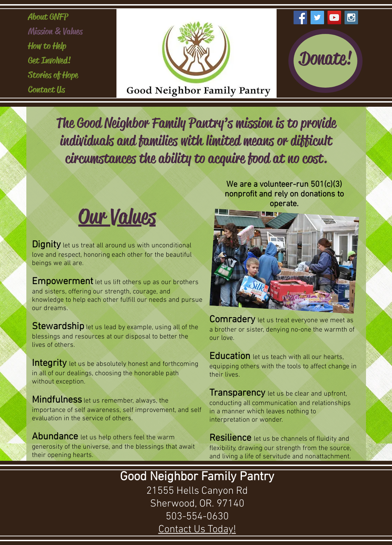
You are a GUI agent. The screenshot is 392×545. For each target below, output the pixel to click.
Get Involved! (49, 60)
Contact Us (46, 90)
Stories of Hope (53, 75)
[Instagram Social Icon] (351, 17)
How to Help (47, 46)
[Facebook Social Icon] (300, 17)
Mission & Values (55, 31)
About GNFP (48, 17)
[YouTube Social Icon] (334, 17)
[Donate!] (325, 61)
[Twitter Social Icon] (317, 17)
